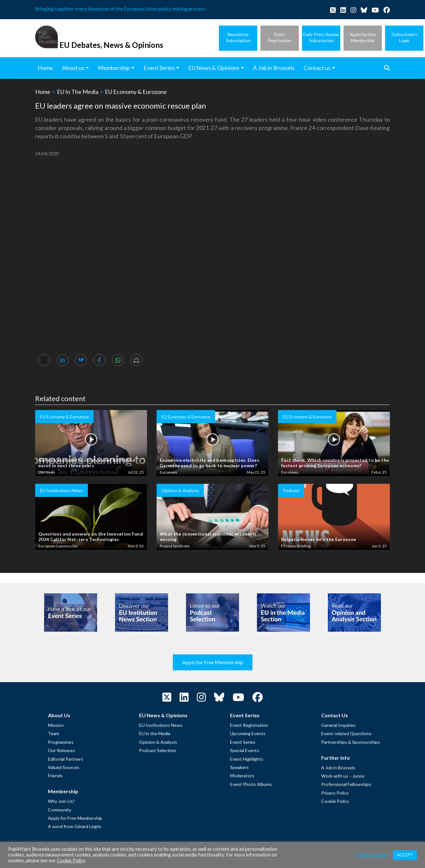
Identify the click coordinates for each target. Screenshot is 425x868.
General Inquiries (338, 725)
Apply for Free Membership (213, 662)
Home (43, 92)
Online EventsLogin (404, 38)
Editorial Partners (66, 759)
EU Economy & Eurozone (136, 92)
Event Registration (249, 725)
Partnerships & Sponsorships (351, 742)
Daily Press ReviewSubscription (321, 38)
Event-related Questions (346, 733)
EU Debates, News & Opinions (111, 45)
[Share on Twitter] (44, 360)
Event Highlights (247, 759)
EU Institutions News (161, 725)
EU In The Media (78, 92)
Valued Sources (64, 767)
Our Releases (62, 750)
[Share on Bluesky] (81, 360)
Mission (56, 725)
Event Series (243, 742)
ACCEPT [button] (405, 855)
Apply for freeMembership (363, 38)
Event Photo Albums (251, 784)
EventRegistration (280, 38)
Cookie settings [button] (372, 855)
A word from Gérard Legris (75, 826)
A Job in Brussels (338, 768)
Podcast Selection (158, 750)
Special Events (245, 750)
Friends (55, 776)
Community (60, 810)
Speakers (239, 767)
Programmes (61, 742)
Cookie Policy (335, 801)
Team (54, 733)
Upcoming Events (248, 733)
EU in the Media (155, 733)
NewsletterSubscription (238, 38)
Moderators (242, 776)
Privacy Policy (335, 793)
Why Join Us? (61, 801)
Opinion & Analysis (158, 742)
